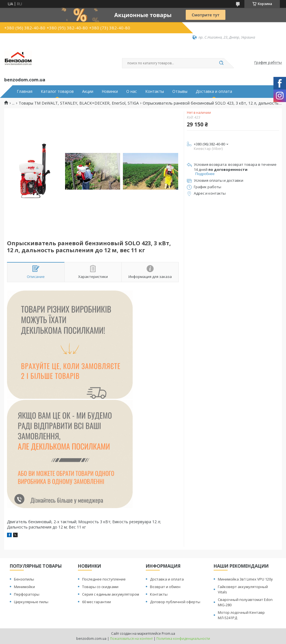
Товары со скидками (100, 587)
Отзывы (180, 91)
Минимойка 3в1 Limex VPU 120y (245, 579)
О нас (132, 91)
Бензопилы (24, 579)
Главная (25, 91)
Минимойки (24, 587)
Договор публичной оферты (175, 602)
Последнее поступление (104, 579)
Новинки (110, 91)
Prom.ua (168, 634)
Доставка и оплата (214, 91)
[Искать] (221, 63)
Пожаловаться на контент (131, 639)
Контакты (155, 91)
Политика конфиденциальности (183, 639)
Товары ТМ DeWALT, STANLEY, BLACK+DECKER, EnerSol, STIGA (79, 103)
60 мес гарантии (96, 602)
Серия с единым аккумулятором (111, 594)
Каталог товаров (57, 91)
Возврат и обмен (165, 587)
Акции (88, 91)
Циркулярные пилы (31, 602)
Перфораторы (27, 594)
